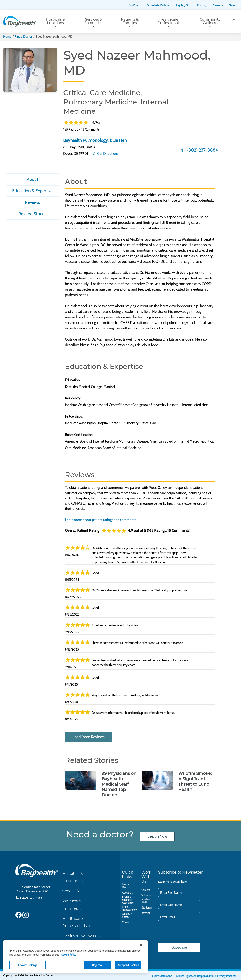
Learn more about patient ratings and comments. (101, 520)
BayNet (146, 913)
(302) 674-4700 (31, 898)
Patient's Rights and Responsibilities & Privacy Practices (205, 976)
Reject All (98, 965)
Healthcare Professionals (169, 21)
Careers (218, 5)
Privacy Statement (161, 976)
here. (184, 882)
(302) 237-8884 (202, 150)
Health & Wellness (79, 936)
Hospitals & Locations (55, 21)
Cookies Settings (27, 965)
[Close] (141, 945)
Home (7, 37)
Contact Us (128, 922)
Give (232, 5)
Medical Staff (146, 901)
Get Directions (107, 154)
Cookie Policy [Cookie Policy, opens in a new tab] (69, 955)
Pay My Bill (183, 5)
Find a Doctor (24, 37)
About (32, 179)
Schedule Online (158, 5)
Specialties (72, 891)
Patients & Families (130, 21)
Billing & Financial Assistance (128, 899)
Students (146, 908)
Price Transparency (129, 908)
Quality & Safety (127, 915)
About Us (127, 892)
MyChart (135, 5)
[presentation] (189, 932)
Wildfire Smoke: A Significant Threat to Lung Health (195, 781)
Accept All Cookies (128, 965)
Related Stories (32, 214)
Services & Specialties (93, 21)
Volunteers (147, 895)
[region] (75, 957)
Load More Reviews (89, 737)
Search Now (157, 836)
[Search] (234, 21)
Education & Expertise (32, 191)
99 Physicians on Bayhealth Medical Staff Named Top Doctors (119, 784)
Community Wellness (210, 21)
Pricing (202, 5)
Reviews (32, 202)
